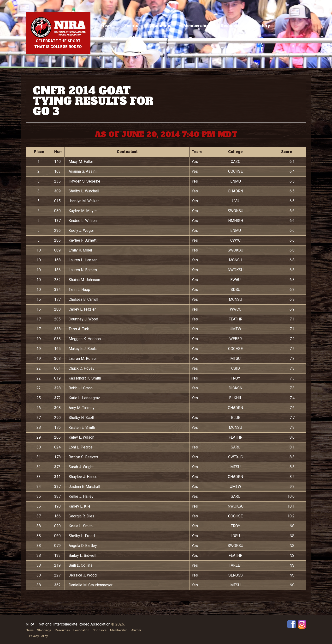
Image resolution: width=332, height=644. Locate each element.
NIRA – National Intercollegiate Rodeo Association (68, 624)
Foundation (81, 630)
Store (135, 37)
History (262, 26)
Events (131, 26)
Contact (109, 37)
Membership (196, 26)
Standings (161, 26)
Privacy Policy (39, 636)
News (107, 26)
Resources (232, 26)
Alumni (136, 630)
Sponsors (100, 630)
